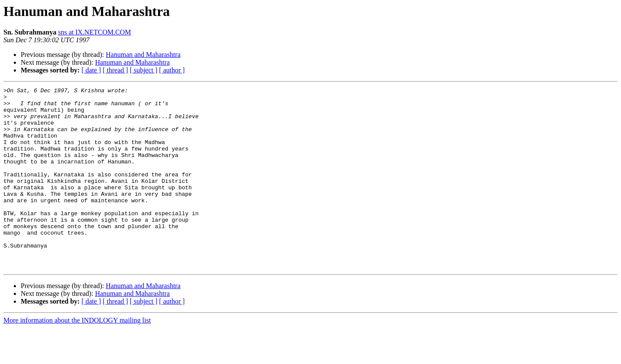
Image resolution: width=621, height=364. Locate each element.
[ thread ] (115, 70)
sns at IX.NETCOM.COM (95, 32)
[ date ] (91, 70)
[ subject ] (144, 70)
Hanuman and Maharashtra (143, 55)
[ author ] (172, 70)
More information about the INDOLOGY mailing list (77, 356)
